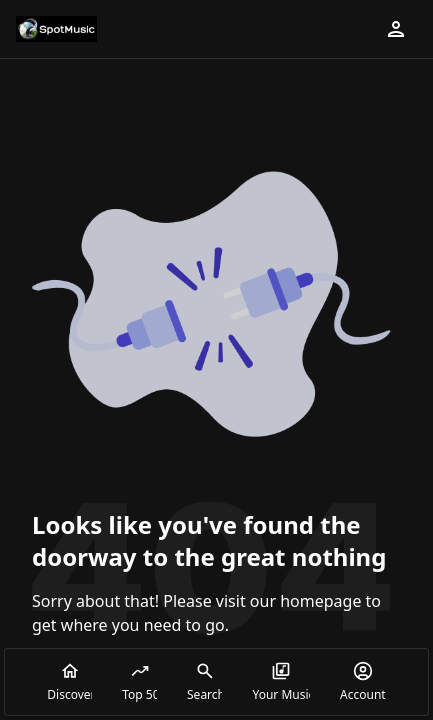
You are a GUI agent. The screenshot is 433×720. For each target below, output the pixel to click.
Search (204, 682)
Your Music (281, 682)
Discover (69, 682)
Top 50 (139, 682)
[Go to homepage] (56, 29)
